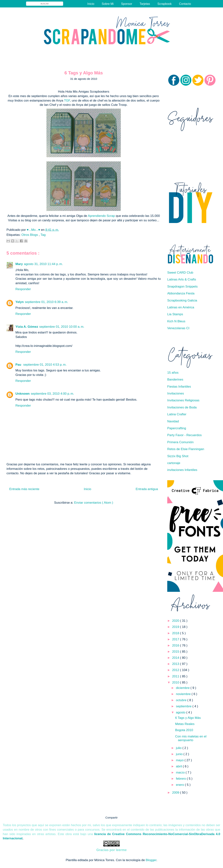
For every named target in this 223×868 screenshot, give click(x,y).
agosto (181, 712)
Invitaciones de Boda (182, 407)
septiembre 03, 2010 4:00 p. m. (52, 394)
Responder (23, 289)
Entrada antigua (147, 489)
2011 (176, 676)
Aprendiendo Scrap (102, 216)
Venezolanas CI (178, 328)
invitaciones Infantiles (182, 470)
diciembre (183, 688)
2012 (176, 670)
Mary (19, 264)
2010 (176, 682)
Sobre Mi (108, 4)
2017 (176, 639)
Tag (43, 235)
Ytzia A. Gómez (27, 327)
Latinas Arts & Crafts (182, 279)
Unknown (23, 394)
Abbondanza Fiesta (181, 293)
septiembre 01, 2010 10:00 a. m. (62, 327)
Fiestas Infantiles (179, 387)
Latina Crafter (177, 414)
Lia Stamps (175, 314)
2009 (176, 793)
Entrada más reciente (24, 489)
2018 (176, 633)
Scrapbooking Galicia (182, 300)
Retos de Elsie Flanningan (186, 449)
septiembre (184, 706)
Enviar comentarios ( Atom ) (94, 503)
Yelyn (20, 302)
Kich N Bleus (176, 321)
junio (180, 754)
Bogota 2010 (184, 730)
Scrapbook (165, 4)
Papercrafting (177, 428)
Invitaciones (176, 393)
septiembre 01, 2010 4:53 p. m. (45, 365)
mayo (180, 760)
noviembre (184, 694)
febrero (181, 779)
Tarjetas (145, 4)
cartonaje (174, 463)
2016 (176, 645)
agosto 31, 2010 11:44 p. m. (43, 264)
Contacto (185, 4)
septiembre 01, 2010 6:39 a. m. (46, 302)
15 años (173, 373)
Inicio (91, 4)
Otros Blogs (30, 235)
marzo (181, 772)
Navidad (173, 421)
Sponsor (127, 4)
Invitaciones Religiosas (183, 400)
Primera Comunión (180, 442)
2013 (176, 664)
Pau (19, 365)
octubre (182, 700)
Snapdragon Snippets (182, 287)
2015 (176, 652)
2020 (176, 621)
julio (179, 748)
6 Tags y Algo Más (188, 718)
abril (179, 766)
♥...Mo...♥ (34, 230)
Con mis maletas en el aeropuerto (191, 738)
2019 (176, 627)
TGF (67, 101)
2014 (176, 658)
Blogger (151, 860)
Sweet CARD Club (180, 273)
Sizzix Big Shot (178, 456)
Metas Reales (185, 724)
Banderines (175, 380)
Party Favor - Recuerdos (184, 435)
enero (180, 785)
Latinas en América (181, 307)
